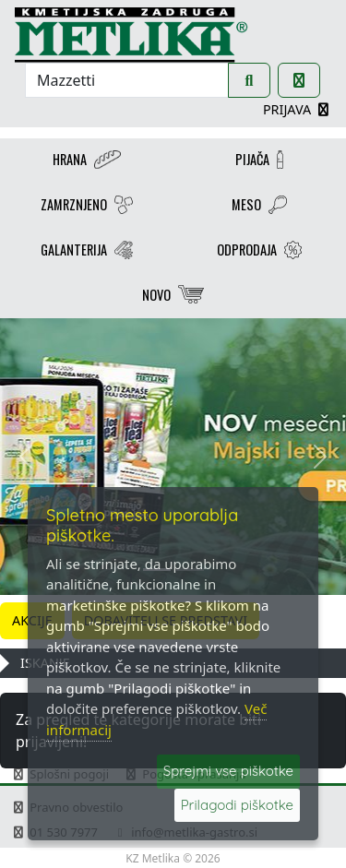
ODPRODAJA (259, 251)
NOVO (173, 297)
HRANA (87, 161)
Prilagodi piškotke (237, 805)
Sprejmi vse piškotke (228, 771)
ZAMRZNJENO (87, 206)
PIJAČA (259, 161)
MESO (259, 206)
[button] (26, 457)
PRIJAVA (297, 109)
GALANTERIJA (87, 251)
